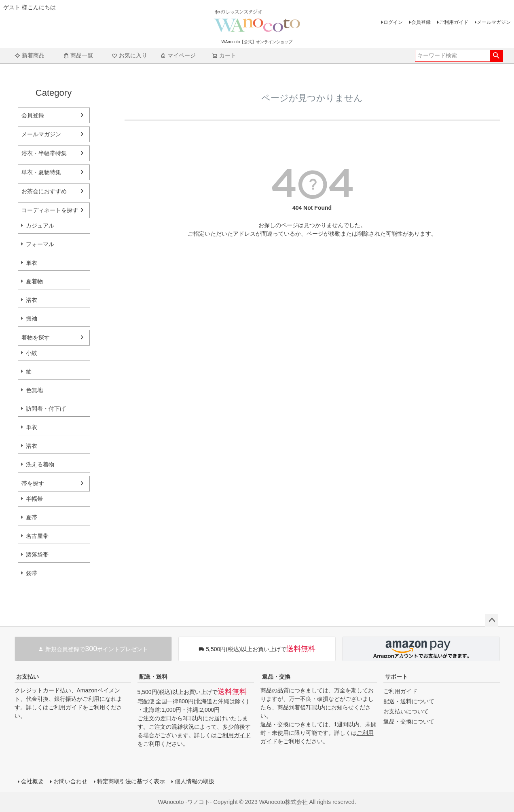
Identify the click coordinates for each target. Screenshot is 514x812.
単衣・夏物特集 (41, 172)
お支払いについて (406, 711)
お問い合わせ (70, 781)
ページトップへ (492, 620)
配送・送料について (409, 701)
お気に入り (129, 55)
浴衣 (32, 300)
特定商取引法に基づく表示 (131, 781)
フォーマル (40, 244)
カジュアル (40, 226)
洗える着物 (40, 464)
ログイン (393, 22)
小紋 (32, 353)
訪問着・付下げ (46, 409)
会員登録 (421, 22)
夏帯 (32, 517)
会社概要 (32, 781)
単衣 (32, 263)
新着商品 (30, 55)
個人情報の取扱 (195, 781)
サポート (396, 677)
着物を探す (36, 337)
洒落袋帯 (37, 555)
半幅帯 (34, 499)
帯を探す (33, 483)
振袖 (32, 318)
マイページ (178, 55)
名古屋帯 (37, 536)
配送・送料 (153, 677)
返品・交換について (409, 721)
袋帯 (32, 573)
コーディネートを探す (50, 210)
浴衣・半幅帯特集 (44, 153)
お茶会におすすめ (44, 191)
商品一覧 (78, 55)
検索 (496, 56)
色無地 (34, 390)
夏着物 (34, 281)
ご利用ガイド (454, 22)
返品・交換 (276, 677)
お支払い (27, 677)
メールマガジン (494, 22)
